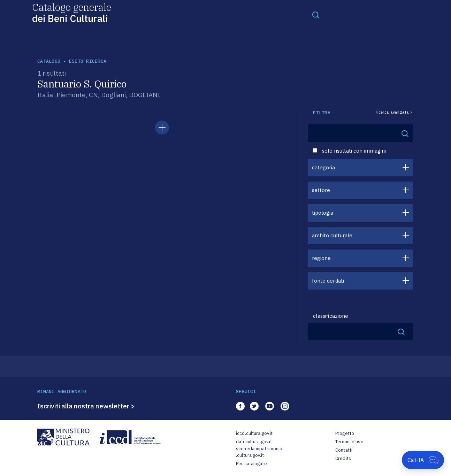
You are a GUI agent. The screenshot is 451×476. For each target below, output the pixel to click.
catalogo (49, 61)
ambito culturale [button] (332, 235)
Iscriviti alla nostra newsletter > (86, 406)
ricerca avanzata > (394, 112)
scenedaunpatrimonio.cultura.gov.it (259, 452)
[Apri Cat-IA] (423, 460)
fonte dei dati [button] (328, 281)
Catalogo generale (72, 12)
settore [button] (321, 190)
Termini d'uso (349, 442)
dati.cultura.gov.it (254, 442)
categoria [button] (323, 167)
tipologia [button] (323, 213)
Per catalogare (251, 464)
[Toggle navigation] (316, 15)
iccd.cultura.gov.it (254, 433)
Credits (343, 458)
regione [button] (321, 258)
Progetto (345, 433)
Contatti (344, 450)
